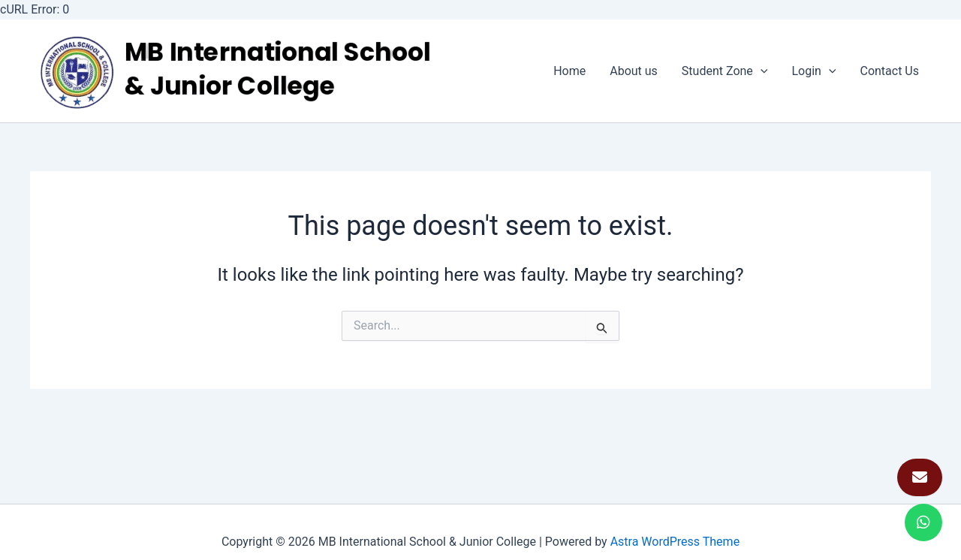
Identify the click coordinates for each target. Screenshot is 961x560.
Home (569, 71)
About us (634, 71)
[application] (761, 71)
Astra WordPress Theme (675, 542)
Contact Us (889, 71)
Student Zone (725, 71)
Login (813, 71)
